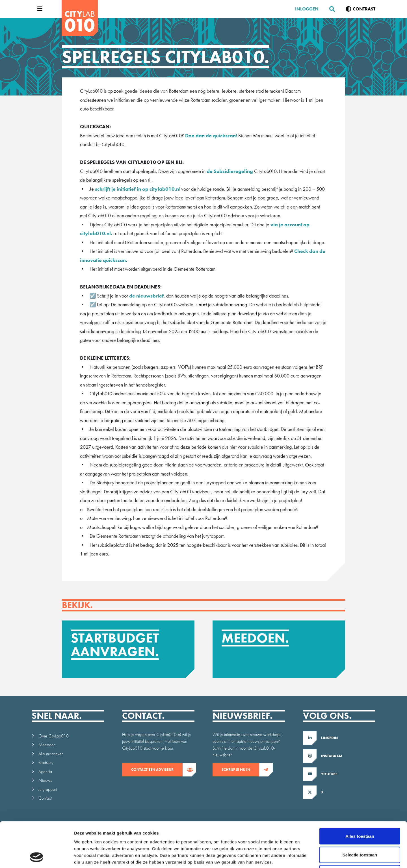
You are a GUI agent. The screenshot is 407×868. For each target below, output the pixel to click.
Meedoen (47, 745)
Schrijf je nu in (240, 770)
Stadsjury (46, 762)
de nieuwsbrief (146, 296)
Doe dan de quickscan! (211, 135)
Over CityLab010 (54, 736)
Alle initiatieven (51, 754)
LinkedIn (329, 738)
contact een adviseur (157, 770)
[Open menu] (38, 9)
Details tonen (305, 857)
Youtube (329, 774)
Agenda (45, 772)
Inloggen (307, 9)
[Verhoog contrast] (361, 9)
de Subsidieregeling (230, 171)
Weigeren (360, 831)
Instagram (332, 756)
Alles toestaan (360, 794)
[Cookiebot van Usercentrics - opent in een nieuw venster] (37, 857)
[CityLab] (80, 18)
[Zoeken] (330, 9)
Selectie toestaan (360, 812)
